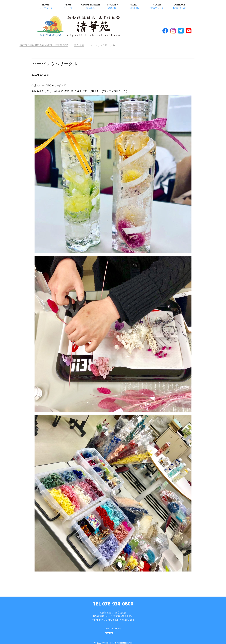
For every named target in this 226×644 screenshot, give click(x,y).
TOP (44, 41)
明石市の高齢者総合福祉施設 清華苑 (67, 25)
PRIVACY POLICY (113, 624)
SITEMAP (109, 628)
